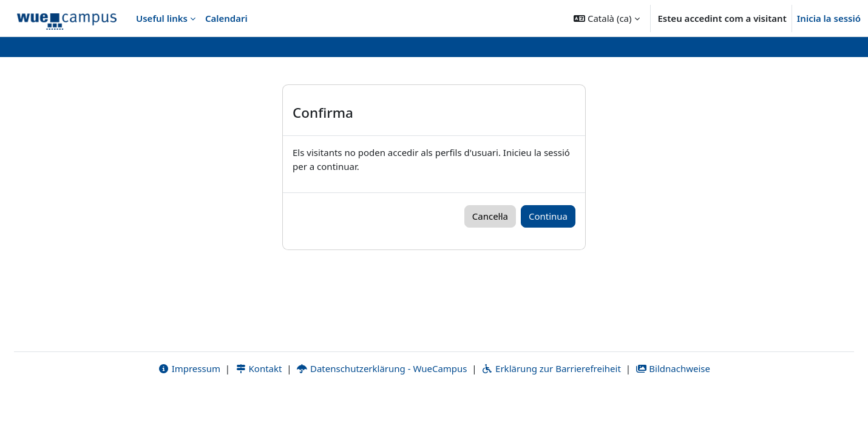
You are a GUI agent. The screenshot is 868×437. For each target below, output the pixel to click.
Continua (548, 216)
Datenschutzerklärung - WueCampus (381, 411)
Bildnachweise (673, 411)
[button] (606, 18)
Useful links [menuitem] (162, 18)
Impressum (189, 411)
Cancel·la (490, 216)
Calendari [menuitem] (226, 18)
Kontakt (259, 411)
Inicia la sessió (829, 18)
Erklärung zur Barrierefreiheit (551, 411)
